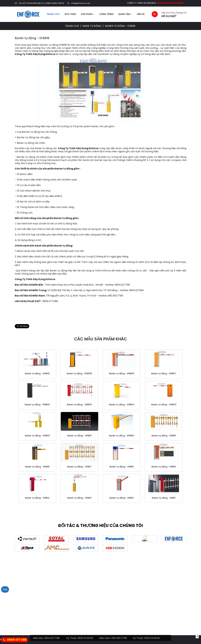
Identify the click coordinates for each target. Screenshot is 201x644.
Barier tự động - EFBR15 (79, 404)
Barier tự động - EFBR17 (164, 373)
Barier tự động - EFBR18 (32, 38)
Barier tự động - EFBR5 (164, 467)
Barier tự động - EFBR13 (164, 404)
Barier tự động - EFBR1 (164, 498)
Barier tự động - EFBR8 (37, 467)
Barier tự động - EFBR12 (37, 436)
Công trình (106, 14)
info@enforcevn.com (81, 3)
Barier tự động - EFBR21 (37, 373)
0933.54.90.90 (85, 638)
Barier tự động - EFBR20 (79, 373)
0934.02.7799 (52, 638)
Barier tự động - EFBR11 (79, 436)
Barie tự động (92, 26)
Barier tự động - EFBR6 (122, 467)
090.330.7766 (119, 638)
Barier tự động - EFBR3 (79, 498)
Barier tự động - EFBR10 (122, 436)
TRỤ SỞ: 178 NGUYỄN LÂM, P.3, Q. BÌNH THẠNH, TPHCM (41, 3)
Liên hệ (141, 14)
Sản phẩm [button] (88, 14)
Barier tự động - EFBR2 (122, 498)
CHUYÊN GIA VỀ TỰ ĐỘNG (170, 3)
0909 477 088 (15, 640)
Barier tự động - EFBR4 (37, 498)
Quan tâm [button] (125, 14)
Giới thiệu (70, 14)
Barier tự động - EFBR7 (79, 467)
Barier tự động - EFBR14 (122, 404)
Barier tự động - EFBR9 (164, 436)
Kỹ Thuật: (72, 638)
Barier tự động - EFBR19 (122, 373)
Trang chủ (53, 14)
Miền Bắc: (38, 638)
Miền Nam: (105, 638)
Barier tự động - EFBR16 (37, 404)
